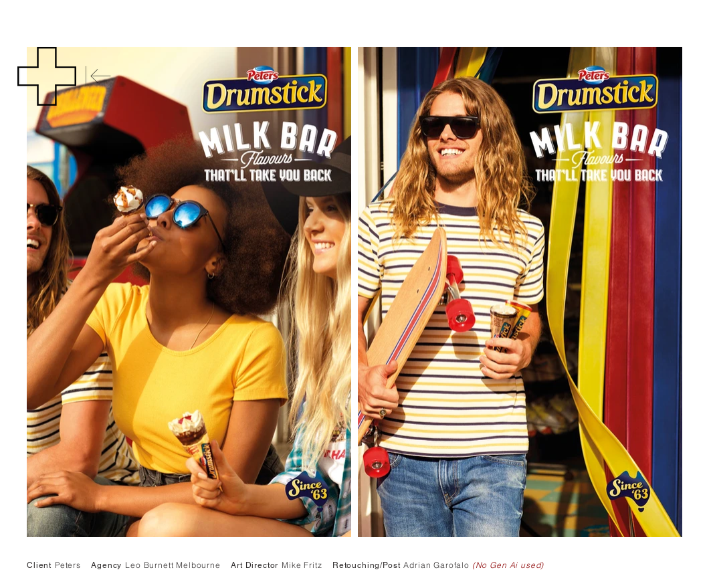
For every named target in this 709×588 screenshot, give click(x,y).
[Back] (98, 76)
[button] (47, 76)
